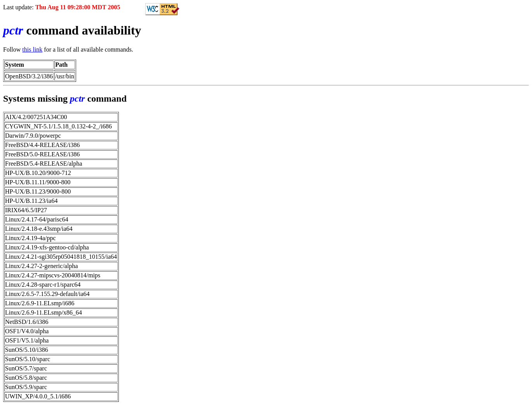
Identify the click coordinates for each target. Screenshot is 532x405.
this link (32, 49)
